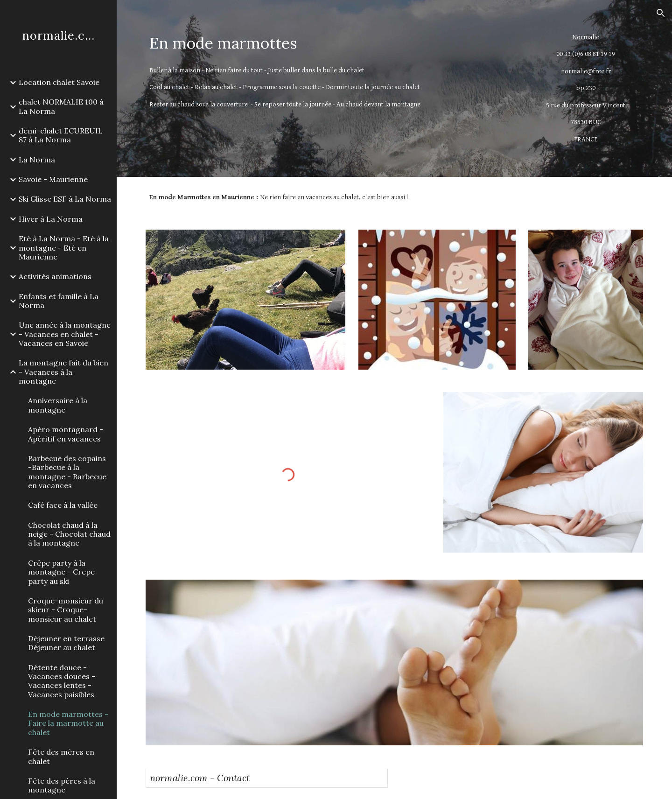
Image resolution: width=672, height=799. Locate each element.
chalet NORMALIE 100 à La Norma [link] (61, 106)
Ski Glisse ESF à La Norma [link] (65, 199)
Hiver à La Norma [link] (51, 219)
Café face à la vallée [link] (63, 505)
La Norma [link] (37, 160)
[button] (661, 13)
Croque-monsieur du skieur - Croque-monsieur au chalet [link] (66, 610)
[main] (331, 43)
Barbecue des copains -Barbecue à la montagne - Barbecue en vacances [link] (67, 472)
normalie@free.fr (586, 71)
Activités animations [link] (55, 276)
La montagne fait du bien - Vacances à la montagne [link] (63, 372)
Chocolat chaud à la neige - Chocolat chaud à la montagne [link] (69, 534)
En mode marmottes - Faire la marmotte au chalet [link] (68, 723)
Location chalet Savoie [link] (59, 82)
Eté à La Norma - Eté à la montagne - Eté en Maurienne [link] (64, 248)
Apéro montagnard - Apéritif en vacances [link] (66, 434)
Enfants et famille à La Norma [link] (59, 301)
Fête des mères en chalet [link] (61, 756)
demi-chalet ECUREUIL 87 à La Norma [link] (61, 135)
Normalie (586, 37)
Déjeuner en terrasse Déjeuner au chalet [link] (66, 643)
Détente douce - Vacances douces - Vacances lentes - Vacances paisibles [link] (62, 681)
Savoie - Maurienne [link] (53, 179)
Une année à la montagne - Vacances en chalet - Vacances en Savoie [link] (65, 334)
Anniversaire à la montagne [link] (58, 405)
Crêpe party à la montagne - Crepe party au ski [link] (61, 572)
